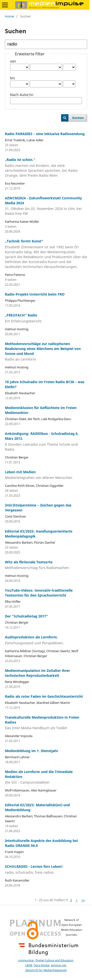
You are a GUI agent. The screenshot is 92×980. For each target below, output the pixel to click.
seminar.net (58, 965)
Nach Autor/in (22, 95)
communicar (26, 960)
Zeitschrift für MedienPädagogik (46, 970)
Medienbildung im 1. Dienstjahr (32, 751)
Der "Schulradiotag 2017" (26, 616)
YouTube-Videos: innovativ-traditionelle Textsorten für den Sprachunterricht (39, 593)
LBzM (29, 965)
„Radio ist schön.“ (46, 168)
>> (83, 900)
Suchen (78, 118)
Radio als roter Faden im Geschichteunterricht (44, 696)
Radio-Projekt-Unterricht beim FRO (35, 294)
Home (9, 16)
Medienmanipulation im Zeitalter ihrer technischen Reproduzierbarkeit (37, 673)
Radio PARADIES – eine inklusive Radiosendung (45, 134)
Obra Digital (41, 965)
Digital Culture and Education (54, 960)
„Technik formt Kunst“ (46, 254)
